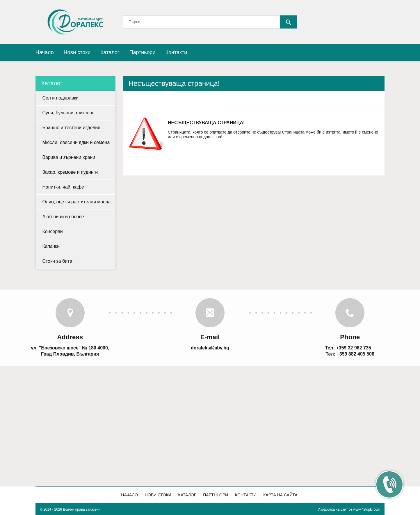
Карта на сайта (280, 495)
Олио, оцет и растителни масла (76, 202)
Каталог (110, 52)
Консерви (52, 231)
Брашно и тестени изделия (71, 128)
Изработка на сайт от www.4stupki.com (349, 509)
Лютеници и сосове (63, 217)
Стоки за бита (57, 261)
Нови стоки (77, 52)
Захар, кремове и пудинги (70, 172)
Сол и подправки (60, 98)
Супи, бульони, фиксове (68, 113)
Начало (45, 52)
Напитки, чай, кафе (63, 187)
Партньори (142, 52)
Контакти (176, 52)
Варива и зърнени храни (69, 157)
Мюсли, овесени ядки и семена (76, 142)
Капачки (51, 246)
